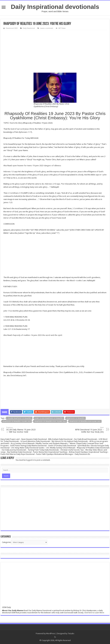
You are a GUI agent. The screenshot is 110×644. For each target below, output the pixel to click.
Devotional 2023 (12, 28)
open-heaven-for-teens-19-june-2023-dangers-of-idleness (37, 166)
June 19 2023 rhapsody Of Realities (49, 418)
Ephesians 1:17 (25, 132)
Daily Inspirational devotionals (55, 7)
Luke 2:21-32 (9, 329)
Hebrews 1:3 (9, 172)
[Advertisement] (55, 51)
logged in (30, 460)
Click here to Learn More (94, 613)
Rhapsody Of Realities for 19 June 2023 (50, 421)
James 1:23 (8, 202)
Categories (7, 542)
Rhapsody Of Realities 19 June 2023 (17, 421)
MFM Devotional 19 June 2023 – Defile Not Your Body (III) (89, 430)
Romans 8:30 (9, 293)
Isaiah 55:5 (8, 302)
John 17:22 (8, 311)
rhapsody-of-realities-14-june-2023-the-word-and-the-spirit (37, 335)
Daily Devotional (29, 28)
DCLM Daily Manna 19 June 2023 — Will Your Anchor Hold (21, 430)
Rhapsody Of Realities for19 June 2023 (85, 421)
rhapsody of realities (76, 418)
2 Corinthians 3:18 (15, 193)
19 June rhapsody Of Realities (19, 418)
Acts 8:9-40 (8, 320)
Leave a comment (47, 28)
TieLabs (71, 633)
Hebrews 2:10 (50, 184)
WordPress (51, 633)
